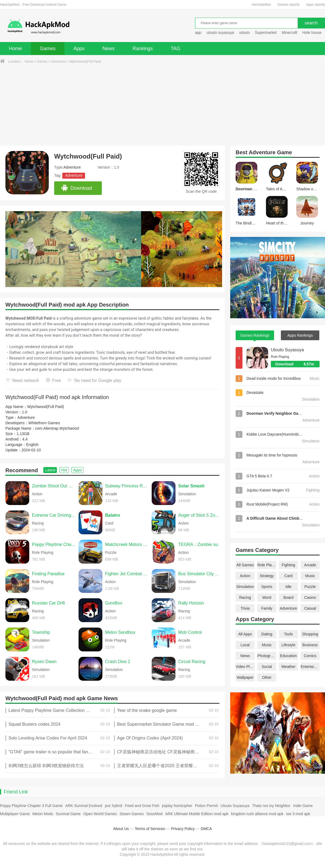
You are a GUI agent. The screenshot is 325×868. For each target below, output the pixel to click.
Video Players (245, 667)
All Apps (245, 634)
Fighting (288, 565)
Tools (289, 634)
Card (288, 576)
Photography (267, 656)
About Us (121, 829)
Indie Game (303, 806)
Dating (267, 634)
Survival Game (68, 814)
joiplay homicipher (177, 806)
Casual (310, 608)
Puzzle (310, 587)
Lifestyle (288, 645)
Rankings (143, 49)
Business (310, 645)
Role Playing (267, 565)
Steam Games (131, 814)
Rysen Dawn (44, 662)
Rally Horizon (191, 603)
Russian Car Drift (48, 603)
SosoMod (155, 814)
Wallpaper (245, 677)
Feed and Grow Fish (142, 806)
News (108, 49)
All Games (245, 565)
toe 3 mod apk (298, 814)
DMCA (206, 829)
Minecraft (290, 33)
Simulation (245, 587)
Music (310, 576)
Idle (289, 587)
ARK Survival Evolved (84, 806)
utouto (244, 33)
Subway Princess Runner (127, 486)
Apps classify (316, 5)
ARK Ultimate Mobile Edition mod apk (197, 814)
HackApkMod (261, 5)
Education (288, 656)
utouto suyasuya (220, 33)
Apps (79, 49)
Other (267, 677)
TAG (175, 49)
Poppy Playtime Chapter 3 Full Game (31, 806)
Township (41, 632)
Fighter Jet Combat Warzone (127, 574)
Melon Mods (43, 814)
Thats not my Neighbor (271, 806)
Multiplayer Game (15, 814)
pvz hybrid (113, 806)
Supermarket (266, 33)
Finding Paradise (48, 574)
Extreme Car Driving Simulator (54, 515)
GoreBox (114, 603)
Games (48, 49)
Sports (267, 587)
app (198, 33)
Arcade (310, 565)
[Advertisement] (162, 105)
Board (288, 597)
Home (15, 49)
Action (245, 576)
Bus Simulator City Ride (200, 574)
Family (267, 608)
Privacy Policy (183, 829)
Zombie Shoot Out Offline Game (54, 486)
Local (245, 645)
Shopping (310, 634)
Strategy (267, 576)
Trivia (245, 608)
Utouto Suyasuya (287, 350)
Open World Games (100, 814)
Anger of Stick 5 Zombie (200, 515)
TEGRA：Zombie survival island (200, 544)
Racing (245, 597)
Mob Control (190, 632)
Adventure (58, 62)
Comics (310, 656)
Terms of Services (150, 829)
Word (267, 597)
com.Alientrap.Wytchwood (57, 428)
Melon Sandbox (120, 632)
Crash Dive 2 (118, 662)
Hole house (312, 33)
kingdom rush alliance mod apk (257, 814)
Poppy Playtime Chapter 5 (54, 544)
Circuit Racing (192, 662)
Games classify (289, 5)
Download (77, 188)
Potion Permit (206, 806)
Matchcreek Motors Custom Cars (127, 544)
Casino (310, 597)
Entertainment (310, 667)
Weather (289, 667)
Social (267, 667)
